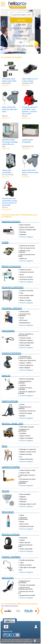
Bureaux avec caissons (27, 227)
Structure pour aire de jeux (26, 592)
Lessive (22, 405)
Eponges (22, 416)
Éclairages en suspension (28, 449)
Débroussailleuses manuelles (25, 382)
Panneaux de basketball (27, 585)
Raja (4, 146)
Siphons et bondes (26, 565)
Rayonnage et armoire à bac (27, 476)
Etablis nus (23, 258)
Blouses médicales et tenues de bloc (26, 335)
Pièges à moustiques (26, 438)
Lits (21, 457)
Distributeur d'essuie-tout (27, 411)
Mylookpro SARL (28, 83)
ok (35, 641)
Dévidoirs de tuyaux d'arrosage (25, 388)
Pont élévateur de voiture (28, 479)
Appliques (23, 497)
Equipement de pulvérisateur (24, 430)
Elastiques (23, 234)
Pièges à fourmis (25, 436)
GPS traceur (24, 320)
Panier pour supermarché (28, 360)
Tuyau (22, 563)
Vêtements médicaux (26, 340)
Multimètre (23, 502)
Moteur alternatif (25, 543)
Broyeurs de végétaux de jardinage (27, 392)
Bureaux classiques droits (28, 230)
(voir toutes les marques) (9, 606)
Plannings (23, 232)
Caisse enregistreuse (26, 365)
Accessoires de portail (27, 272)
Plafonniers (23, 499)
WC (21, 570)
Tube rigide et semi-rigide (28, 567)
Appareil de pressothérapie (23, 518)
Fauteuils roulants (25, 338)
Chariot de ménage (26, 413)
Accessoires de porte (26, 279)
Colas (21, 293)
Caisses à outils (25, 473)
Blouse (22, 522)
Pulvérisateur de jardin (27, 427)
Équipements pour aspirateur (25, 408)
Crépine (22, 540)
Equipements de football (27, 595)
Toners (22, 318)
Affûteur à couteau (25, 300)
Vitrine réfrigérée (25, 368)
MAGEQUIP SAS (28, 146)
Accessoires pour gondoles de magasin (25, 357)
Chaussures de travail (27, 526)
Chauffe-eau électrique (27, 560)
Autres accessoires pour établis (27, 255)
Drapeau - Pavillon (25, 363)
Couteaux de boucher (26, 291)
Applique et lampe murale (28, 452)
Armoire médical (25, 345)
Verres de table (24, 298)
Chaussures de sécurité (27, 246)
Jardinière (23, 385)
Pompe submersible (26, 549)
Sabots (22, 515)
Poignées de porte (25, 270)
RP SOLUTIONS (8, 175)
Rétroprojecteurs (25, 323)
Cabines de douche (26, 454)
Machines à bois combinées (24, 251)
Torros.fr (5, 207)
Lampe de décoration (26, 459)
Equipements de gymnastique (24, 582)
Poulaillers (23, 433)
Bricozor (5, 116)
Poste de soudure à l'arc (27, 248)
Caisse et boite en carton (27, 470)
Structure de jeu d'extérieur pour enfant (25, 588)
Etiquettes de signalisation (23, 482)
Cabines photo (24, 312)
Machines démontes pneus (25, 546)
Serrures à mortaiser (26, 277)
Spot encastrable (25, 494)
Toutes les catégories (26, 237)
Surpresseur (23, 538)
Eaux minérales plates (27, 295)
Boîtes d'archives (25, 225)
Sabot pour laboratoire (27, 343)
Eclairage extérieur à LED (28, 504)
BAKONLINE (6, 83)
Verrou (22, 275)
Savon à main (24, 524)
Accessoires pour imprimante (24, 315)
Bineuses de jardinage (27, 379)
